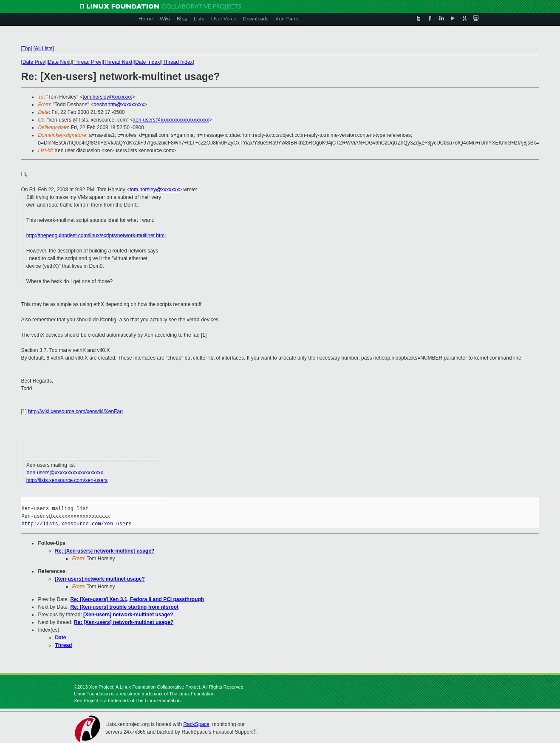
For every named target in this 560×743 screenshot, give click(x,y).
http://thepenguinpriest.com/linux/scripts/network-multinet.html (96, 235)
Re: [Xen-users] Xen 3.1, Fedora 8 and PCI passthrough (137, 599)
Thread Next (118, 62)
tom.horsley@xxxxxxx (107, 97)
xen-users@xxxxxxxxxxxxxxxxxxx (171, 120)
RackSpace (196, 724)
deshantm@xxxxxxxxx (119, 105)
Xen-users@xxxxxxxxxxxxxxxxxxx (65, 473)
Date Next (59, 62)
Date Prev (34, 62)
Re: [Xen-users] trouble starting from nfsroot (124, 607)
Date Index (147, 62)
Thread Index (178, 62)
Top (27, 48)
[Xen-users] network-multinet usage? (100, 579)
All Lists (44, 48)
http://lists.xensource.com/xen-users (67, 480)
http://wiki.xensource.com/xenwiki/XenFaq (75, 411)
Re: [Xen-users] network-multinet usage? (105, 551)
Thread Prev (88, 62)
